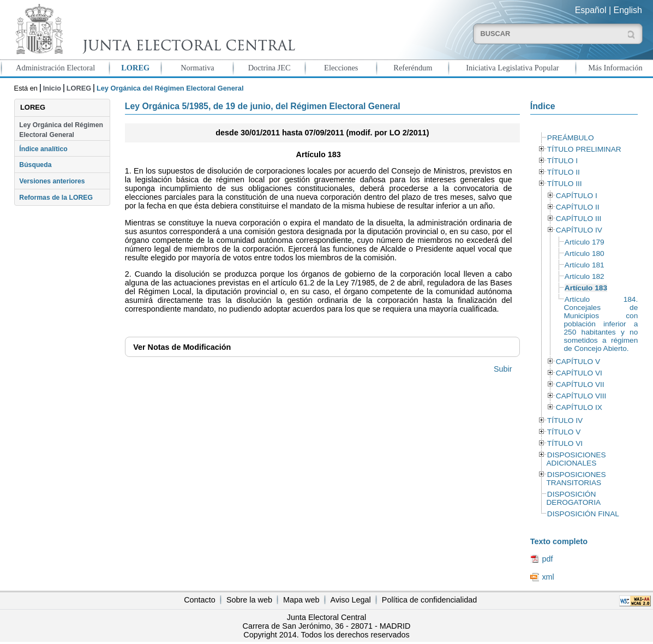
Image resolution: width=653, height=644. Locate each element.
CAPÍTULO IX (579, 407)
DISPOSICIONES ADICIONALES (576, 459)
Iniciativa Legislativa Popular (512, 68)
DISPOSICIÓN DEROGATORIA (573, 498)
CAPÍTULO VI (579, 373)
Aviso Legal (351, 600)
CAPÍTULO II (578, 207)
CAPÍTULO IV (579, 230)
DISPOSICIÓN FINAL (583, 514)
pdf (547, 559)
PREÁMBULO (571, 138)
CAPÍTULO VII (580, 384)
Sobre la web (249, 600)
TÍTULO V (564, 432)
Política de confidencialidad (429, 600)
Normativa (197, 68)
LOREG (135, 68)
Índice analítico (43, 149)
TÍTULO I (562, 161)
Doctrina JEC (269, 68)
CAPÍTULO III (579, 219)
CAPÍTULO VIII (581, 396)
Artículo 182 (585, 276)
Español (591, 10)
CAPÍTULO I (577, 196)
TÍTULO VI (565, 443)
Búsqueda (35, 165)
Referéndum (413, 68)
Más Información (615, 68)
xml (548, 577)
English (628, 10)
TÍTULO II (564, 172)
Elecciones (341, 68)
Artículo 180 (585, 254)
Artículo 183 (586, 288)
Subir (503, 369)
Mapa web (301, 600)
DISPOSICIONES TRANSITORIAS (576, 479)
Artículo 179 (585, 242)
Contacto (200, 600)
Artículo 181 (585, 265)
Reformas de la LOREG (56, 198)
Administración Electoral (55, 68)
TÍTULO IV (565, 421)
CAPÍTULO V (578, 362)
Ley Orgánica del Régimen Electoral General (61, 130)
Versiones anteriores (52, 181)
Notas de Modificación (182, 347)
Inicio (52, 88)
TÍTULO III (565, 184)
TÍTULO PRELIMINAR (584, 149)
